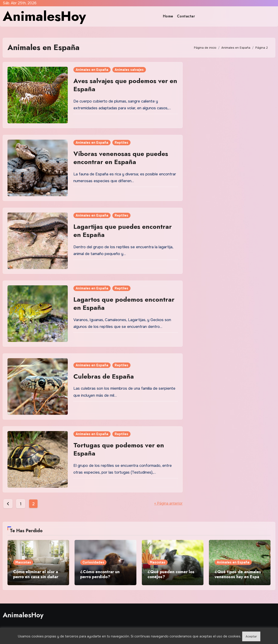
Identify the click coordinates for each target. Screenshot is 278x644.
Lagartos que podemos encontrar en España (124, 304)
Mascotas (23, 562)
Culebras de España (104, 376)
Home (168, 16)
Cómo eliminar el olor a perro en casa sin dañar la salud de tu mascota (38, 577)
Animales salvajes (129, 70)
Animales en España (92, 70)
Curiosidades (93, 562)
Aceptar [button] (251, 636)
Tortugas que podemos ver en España (119, 449)
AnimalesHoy (44, 16)
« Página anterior (168, 503)
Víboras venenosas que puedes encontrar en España (121, 158)
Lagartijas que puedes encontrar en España (123, 231)
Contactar (186, 16)
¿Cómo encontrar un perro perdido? (100, 574)
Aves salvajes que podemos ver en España (125, 85)
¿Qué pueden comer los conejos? (171, 574)
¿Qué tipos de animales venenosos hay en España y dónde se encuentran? (239, 577)
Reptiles (121, 143)
